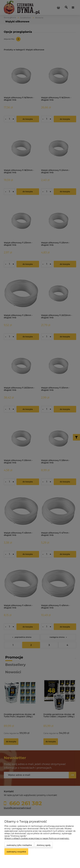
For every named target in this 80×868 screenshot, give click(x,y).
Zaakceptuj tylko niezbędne (19, 845)
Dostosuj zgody (44, 845)
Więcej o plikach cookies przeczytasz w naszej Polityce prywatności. (37, 838)
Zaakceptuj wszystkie (16, 852)
